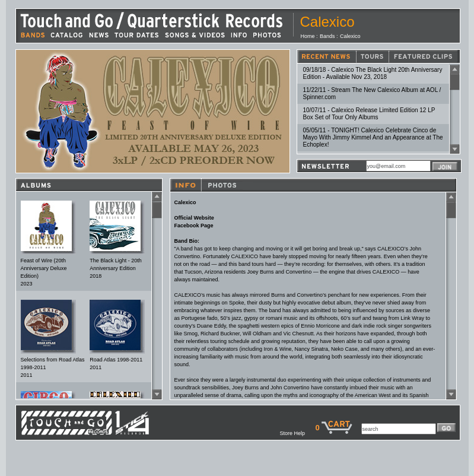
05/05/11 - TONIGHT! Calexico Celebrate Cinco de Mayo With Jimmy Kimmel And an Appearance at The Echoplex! (373, 137)
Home (308, 36)
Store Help (297, 433)
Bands (327, 36)
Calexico (350, 36)
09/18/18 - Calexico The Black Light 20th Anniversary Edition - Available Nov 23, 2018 (373, 73)
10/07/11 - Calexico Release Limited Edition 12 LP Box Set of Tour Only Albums (369, 114)
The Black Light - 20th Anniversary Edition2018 (116, 268)
